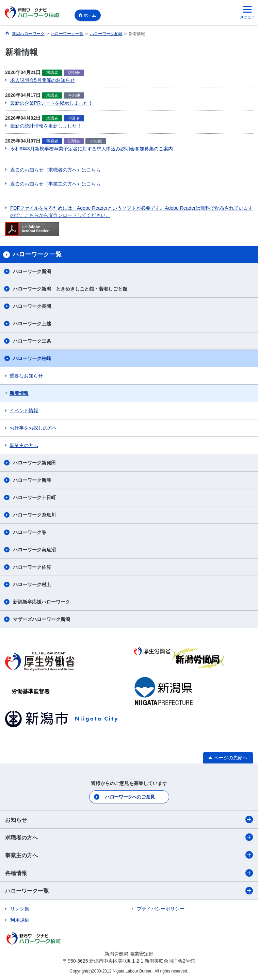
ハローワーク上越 (32, 324)
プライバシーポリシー (161, 909)
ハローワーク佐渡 (32, 567)
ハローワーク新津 (32, 480)
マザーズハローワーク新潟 (42, 619)
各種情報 (129, 873)
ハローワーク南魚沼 (34, 550)
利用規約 (20, 920)
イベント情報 (24, 411)
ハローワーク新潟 (32, 271)
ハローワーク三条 (32, 341)
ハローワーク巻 (30, 532)
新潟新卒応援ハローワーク (42, 602)
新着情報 (19, 393)
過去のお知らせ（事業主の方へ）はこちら (55, 184)
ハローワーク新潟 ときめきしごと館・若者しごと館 (70, 289)
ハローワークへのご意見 (130, 797)
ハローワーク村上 (32, 584)
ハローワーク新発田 (34, 463)
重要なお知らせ (26, 376)
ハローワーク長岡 (32, 306)
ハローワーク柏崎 (32, 358)
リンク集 (20, 909)
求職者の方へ (129, 837)
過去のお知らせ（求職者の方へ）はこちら (55, 170)
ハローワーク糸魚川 (34, 515)
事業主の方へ (24, 445)
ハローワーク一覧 (129, 891)
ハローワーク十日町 (34, 498)
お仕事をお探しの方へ (33, 428)
